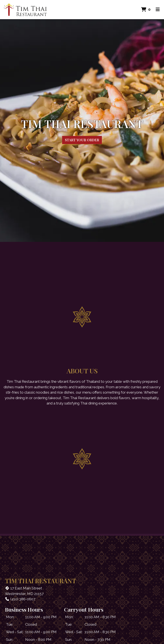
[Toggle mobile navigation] (158, 10)
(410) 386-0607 (20, 599)
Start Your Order (82, 140)
